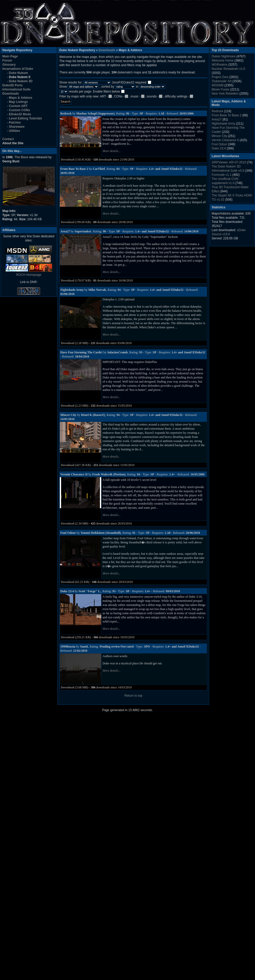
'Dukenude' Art (221, 81)
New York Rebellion (225, 94)
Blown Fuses (220, 89)
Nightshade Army (223, 124)
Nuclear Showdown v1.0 (228, 69)
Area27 (217, 119)
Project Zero (220, 77)
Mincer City (219, 136)
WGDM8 (217, 85)
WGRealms (219, 65)
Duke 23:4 (219, 148)
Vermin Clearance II (225, 140)
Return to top (133, 696)
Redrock (217, 111)
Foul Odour (219, 144)
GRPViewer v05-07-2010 (229, 162)
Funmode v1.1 (221, 175)
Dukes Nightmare (224, 56)
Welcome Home (223, 60)
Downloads (107, 50)
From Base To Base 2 (226, 115)
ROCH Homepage (29, 275)
